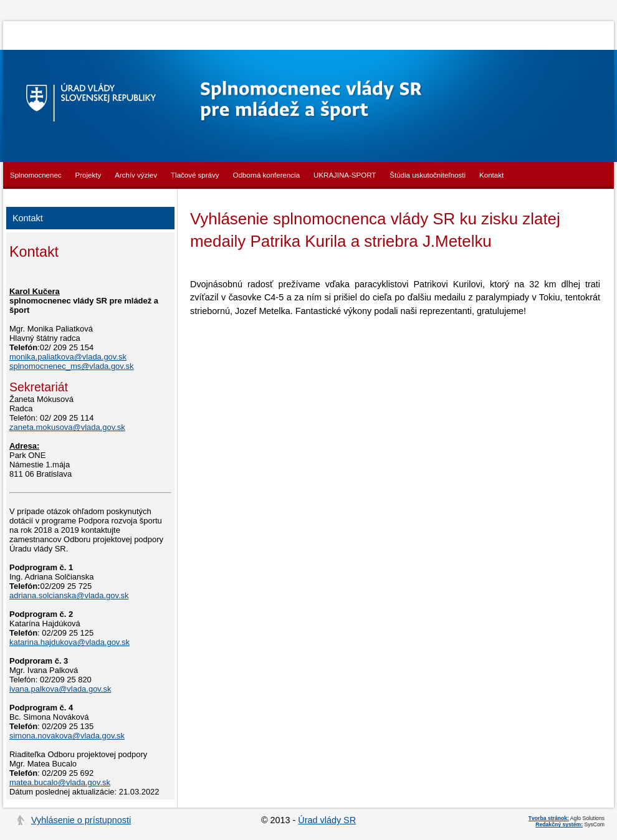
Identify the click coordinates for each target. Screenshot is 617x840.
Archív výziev (136, 175)
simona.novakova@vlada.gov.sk (67, 736)
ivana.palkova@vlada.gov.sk (60, 689)
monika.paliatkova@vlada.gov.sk (68, 357)
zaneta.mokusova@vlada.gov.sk (67, 427)
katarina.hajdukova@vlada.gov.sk (69, 642)
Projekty (88, 175)
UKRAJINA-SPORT (345, 175)
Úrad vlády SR (327, 820)
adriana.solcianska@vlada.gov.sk (69, 595)
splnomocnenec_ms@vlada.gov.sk (71, 366)
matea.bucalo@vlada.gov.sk (60, 782)
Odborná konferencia (267, 175)
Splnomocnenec (36, 175)
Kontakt (491, 175)
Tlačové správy (195, 175)
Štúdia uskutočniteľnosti (428, 175)
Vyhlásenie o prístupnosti (81, 820)
